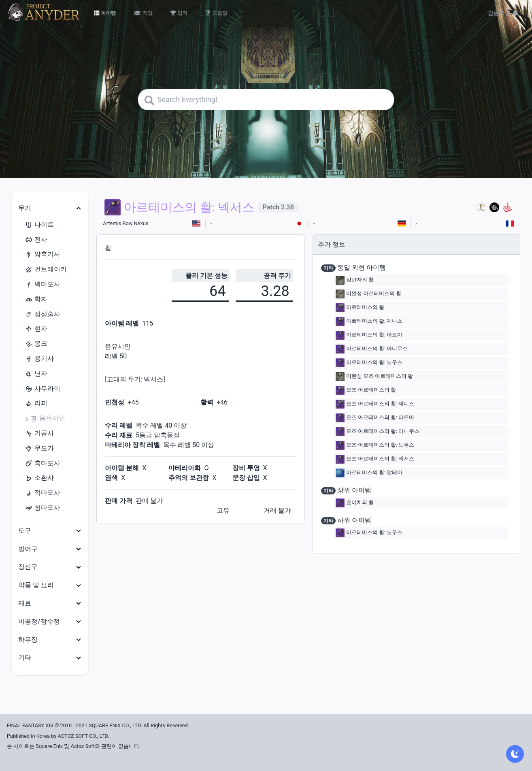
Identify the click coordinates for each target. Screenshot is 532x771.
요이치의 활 (355, 503)
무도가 (39, 448)
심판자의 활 (355, 280)
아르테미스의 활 (360, 308)
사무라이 (43, 389)
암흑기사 (43, 255)
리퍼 (36, 404)
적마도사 (43, 493)
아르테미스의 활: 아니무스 (372, 349)
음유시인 (47, 419)
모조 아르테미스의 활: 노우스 (375, 445)
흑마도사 (43, 463)
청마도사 (43, 508)
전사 (36, 240)
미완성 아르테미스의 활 (368, 294)
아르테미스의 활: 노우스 (369, 363)
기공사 (39, 433)
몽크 (36, 344)
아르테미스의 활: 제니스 (369, 322)
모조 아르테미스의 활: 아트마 (375, 418)
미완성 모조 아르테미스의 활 (375, 377)
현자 (36, 329)
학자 (36, 299)
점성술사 (43, 314)
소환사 (39, 478)
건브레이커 (46, 269)
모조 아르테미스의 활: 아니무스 (378, 432)
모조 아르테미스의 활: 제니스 (375, 404)
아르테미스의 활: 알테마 (369, 473)
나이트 (39, 225)
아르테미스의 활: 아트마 (369, 335)
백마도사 (43, 284)
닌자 (36, 374)
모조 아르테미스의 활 (366, 390)
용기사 (39, 359)
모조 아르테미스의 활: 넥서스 (375, 459)
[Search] (266, 100)
